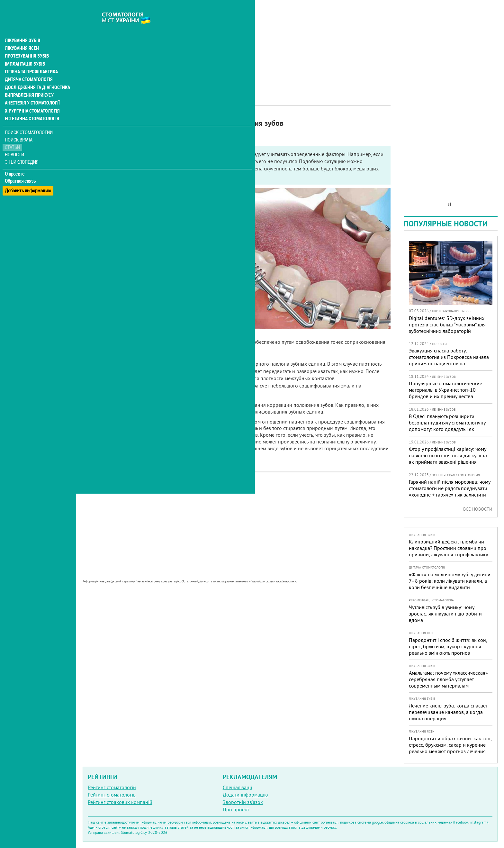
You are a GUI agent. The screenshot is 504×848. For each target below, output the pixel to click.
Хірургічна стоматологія (32, 96)
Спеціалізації (237, 787)
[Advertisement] (237, 45)
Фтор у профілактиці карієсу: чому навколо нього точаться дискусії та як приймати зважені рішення (448, 455)
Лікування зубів (22, 27)
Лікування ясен (21, 35)
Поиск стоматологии (29, 118)
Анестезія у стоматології (31, 89)
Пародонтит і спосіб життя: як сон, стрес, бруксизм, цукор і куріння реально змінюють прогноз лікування (448, 650)
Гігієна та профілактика (31, 58)
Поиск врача (19, 125)
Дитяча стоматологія (28, 66)
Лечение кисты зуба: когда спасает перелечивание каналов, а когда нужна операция (448, 712)
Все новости (478, 509)
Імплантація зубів (24, 50)
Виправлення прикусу (28, 81)
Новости (15, 140)
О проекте (15, 159)
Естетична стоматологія (31, 104)
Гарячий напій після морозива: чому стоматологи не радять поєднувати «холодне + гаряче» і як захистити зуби (450, 491)
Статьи (13, 133)
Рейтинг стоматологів (112, 795)
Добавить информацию (28, 174)
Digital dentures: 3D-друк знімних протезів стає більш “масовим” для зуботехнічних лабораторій (447, 324)
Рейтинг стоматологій (112, 787)
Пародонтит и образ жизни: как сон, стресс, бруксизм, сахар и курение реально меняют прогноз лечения (450, 745)
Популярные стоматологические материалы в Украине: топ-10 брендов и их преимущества (446, 390)
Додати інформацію (245, 795)
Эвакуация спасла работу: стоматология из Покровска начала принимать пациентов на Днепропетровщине (449, 360)
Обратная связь (21, 167)
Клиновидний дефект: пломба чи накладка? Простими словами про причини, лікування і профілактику (448, 548)
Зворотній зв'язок (243, 802)
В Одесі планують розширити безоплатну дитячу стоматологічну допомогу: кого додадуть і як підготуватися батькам (447, 426)
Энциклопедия (22, 147)
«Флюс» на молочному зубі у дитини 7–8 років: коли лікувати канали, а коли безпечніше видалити (450, 581)
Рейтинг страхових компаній (120, 802)
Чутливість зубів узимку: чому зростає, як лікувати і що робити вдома (445, 614)
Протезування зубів (26, 42)
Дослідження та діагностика (36, 73)
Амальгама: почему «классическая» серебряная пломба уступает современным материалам (448, 679)
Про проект (236, 809)
